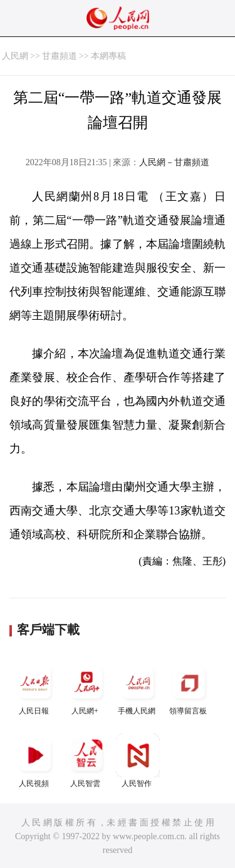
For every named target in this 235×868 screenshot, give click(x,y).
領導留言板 (189, 688)
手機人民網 (138, 688)
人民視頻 (35, 761)
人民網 (15, 56)
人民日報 (35, 688)
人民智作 (138, 761)
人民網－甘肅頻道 (174, 162)
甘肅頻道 (60, 56)
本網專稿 (108, 56)
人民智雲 (86, 761)
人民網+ (86, 688)
